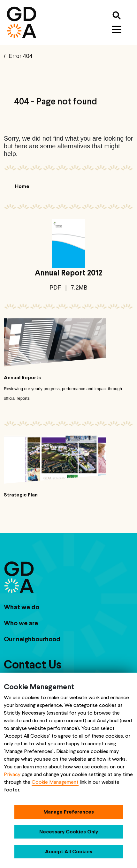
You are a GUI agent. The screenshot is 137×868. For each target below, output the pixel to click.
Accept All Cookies (69, 852)
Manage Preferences (69, 812)
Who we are (21, 623)
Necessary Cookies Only (69, 832)
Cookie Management (55, 782)
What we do (22, 607)
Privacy (12, 774)
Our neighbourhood (32, 639)
